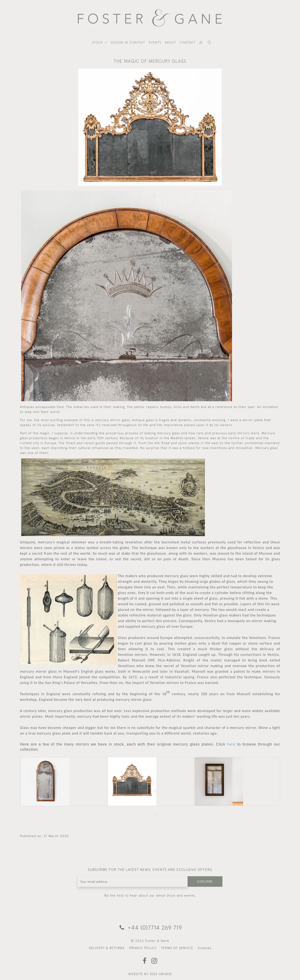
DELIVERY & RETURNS (107, 948)
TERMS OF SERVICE (177, 948)
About (170, 42)
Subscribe (205, 881)
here (231, 744)
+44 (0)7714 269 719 (150, 927)
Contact (187, 42)
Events (155, 42)
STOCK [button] (98, 42)
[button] (209, 43)
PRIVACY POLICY (143, 948)
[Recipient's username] (132, 882)
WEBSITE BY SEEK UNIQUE (150, 974)
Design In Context (128, 42)
